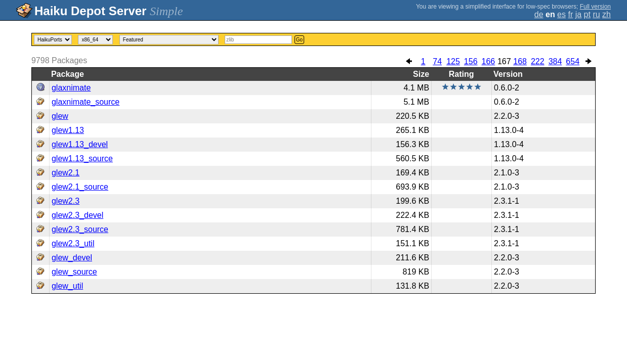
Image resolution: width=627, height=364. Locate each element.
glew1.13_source (82, 158)
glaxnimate (71, 88)
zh (607, 14)
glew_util (67, 286)
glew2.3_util (73, 243)
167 (504, 61)
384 (555, 61)
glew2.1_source (80, 187)
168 (520, 61)
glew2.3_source (80, 229)
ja (578, 14)
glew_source (74, 272)
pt (587, 14)
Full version (595, 7)
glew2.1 (66, 173)
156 (471, 61)
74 (437, 61)
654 (573, 61)
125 (453, 61)
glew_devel (72, 258)
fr (570, 14)
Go (299, 40)
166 (489, 61)
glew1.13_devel (80, 144)
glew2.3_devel (77, 215)
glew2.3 (66, 201)
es (561, 14)
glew (60, 116)
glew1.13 (68, 130)
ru (596, 14)
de (539, 14)
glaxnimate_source (86, 102)
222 (538, 61)
